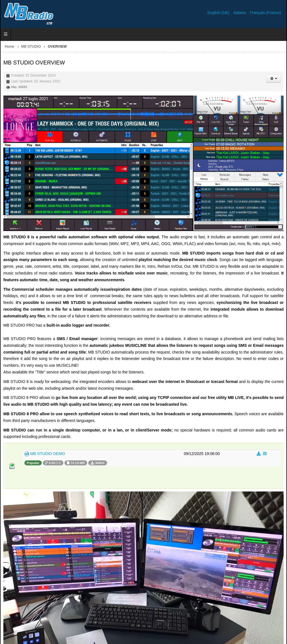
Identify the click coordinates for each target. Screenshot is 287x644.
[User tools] (274, 79)
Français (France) (265, 13)
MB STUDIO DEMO (45, 454)
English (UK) (219, 13)
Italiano (240, 13)
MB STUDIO (31, 47)
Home (10, 47)
